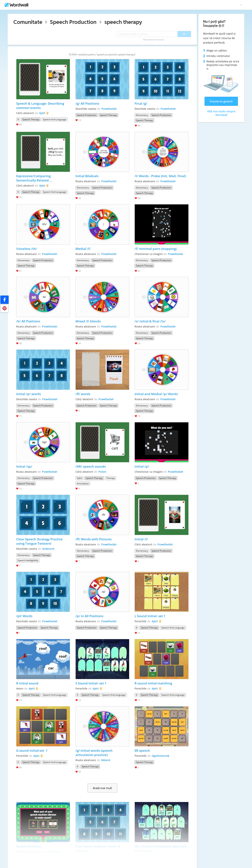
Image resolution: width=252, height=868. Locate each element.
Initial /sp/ (24, 466)
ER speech (142, 750)
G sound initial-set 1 (32, 750)
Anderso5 (48, 549)
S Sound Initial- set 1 (91, 683)
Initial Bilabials (87, 176)
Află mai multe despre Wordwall (221, 113)
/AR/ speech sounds (91, 466)
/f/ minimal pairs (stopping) (156, 249)
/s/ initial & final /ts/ (150, 321)
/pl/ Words (24, 616)
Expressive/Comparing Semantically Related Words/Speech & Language (37, 178)
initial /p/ (142, 466)
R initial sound (27, 683)
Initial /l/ (142, 539)
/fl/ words (83, 394)
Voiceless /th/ (27, 249)
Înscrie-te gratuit (221, 101)
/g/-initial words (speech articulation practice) (94, 753)
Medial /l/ (83, 249)
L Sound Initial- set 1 (150, 616)
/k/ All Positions (28, 321)
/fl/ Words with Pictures (94, 539)
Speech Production (73, 22)
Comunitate (28, 22)
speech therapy (123, 22)
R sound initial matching (153, 683)
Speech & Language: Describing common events (40, 106)
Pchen (102, 472)
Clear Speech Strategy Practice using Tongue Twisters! (40, 541)
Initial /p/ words (29, 394)
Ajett (42, 113)
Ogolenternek (161, 756)
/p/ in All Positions (89, 616)
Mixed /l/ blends (88, 321)
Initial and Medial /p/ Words (156, 394)
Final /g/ (141, 103)
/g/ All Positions (87, 103)
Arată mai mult (102, 788)
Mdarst (106, 760)
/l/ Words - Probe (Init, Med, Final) (160, 176)
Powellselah (109, 109)
